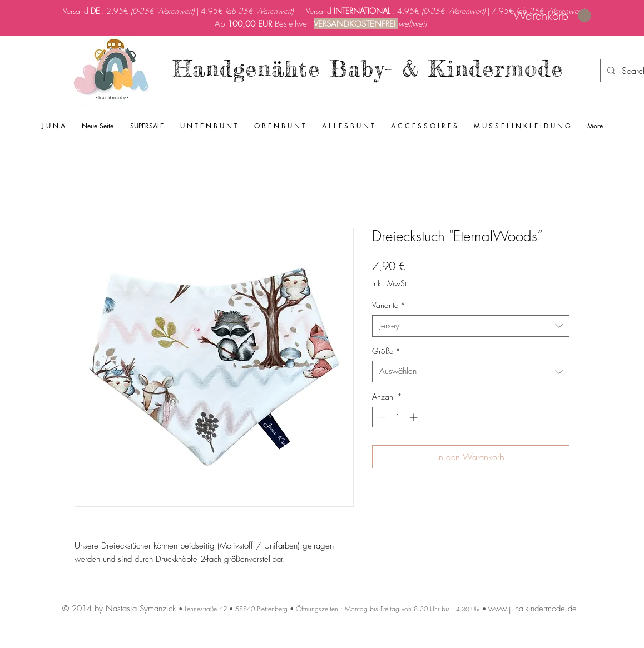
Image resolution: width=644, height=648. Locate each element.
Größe (386, 351)
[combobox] (471, 326)
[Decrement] (381, 417)
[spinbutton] (398, 417)
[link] (552, 16)
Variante (389, 305)
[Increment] (415, 417)
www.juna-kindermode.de (532, 609)
